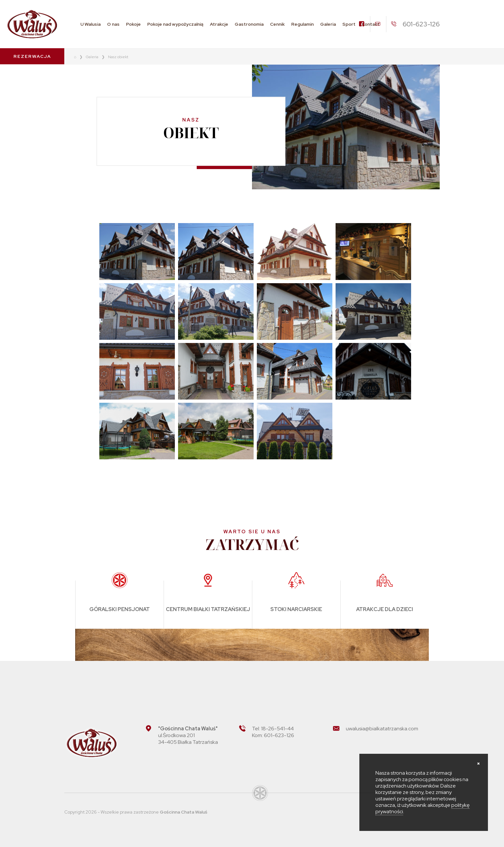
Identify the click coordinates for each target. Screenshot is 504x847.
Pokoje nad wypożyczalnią (175, 24)
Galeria (328, 24)
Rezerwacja (32, 56)
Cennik (277, 24)
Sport (349, 24)
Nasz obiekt (118, 57)
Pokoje (133, 24)
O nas (113, 24)
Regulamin (302, 24)
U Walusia (90, 24)
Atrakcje (219, 24)
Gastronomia (249, 24)
